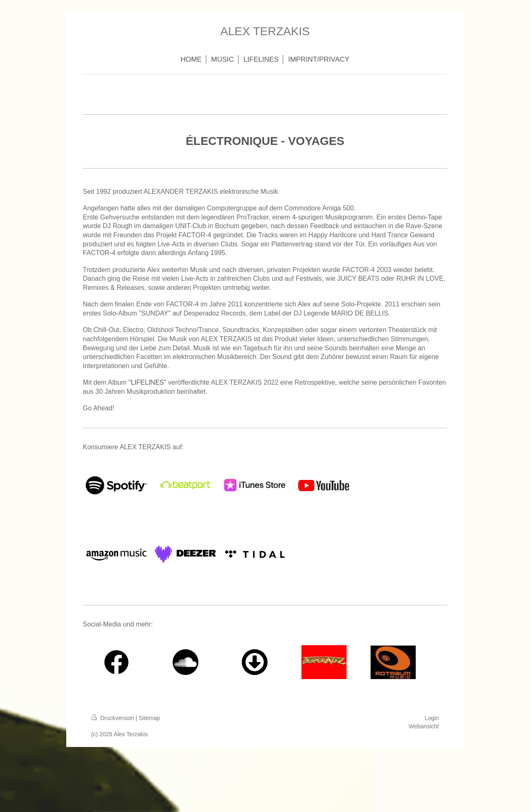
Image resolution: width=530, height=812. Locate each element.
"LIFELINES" (147, 382)
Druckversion (113, 718)
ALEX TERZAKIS (265, 31)
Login (432, 718)
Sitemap (149, 718)
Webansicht (424, 726)
